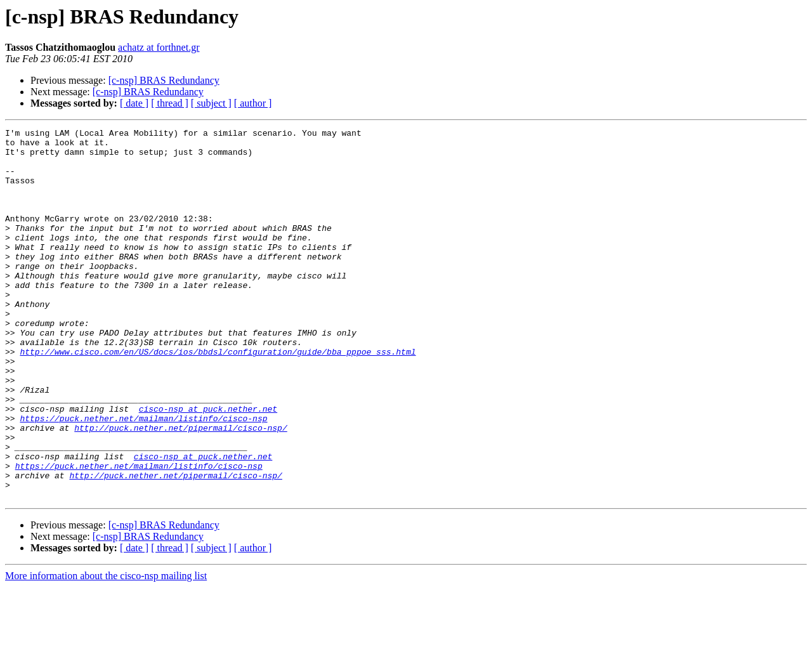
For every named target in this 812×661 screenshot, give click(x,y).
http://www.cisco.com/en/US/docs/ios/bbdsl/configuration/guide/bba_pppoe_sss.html (218, 397)
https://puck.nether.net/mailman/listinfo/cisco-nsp (143, 477)
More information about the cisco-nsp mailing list (106, 650)
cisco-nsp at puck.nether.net (208, 466)
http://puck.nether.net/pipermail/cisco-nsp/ (180, 488)
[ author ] (253, 103)
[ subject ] (211, 103)
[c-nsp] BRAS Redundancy (164, 80)
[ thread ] (170, 103)
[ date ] (134, 103)
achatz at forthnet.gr (159, 47)
